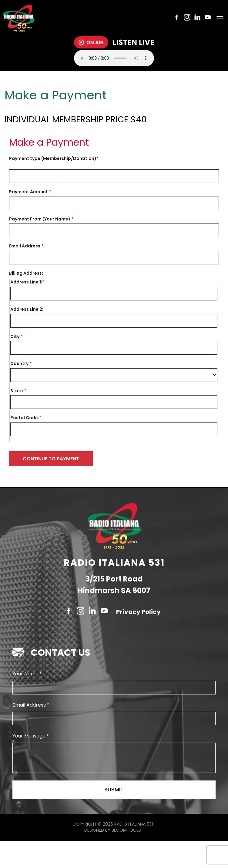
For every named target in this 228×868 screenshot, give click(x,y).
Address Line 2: (27, 309)
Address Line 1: (26, 282)
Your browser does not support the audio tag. (114, 58)
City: (15, 337)
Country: (20, 364)
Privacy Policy (138, 639)
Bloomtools (126, 857)
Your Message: (29, 763)
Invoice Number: (116, 159)
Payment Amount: (29, 192)
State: (17, 391)
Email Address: (25, 246)
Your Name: (26, 701)
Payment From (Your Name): (40, 219)
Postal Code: (25, 418)
